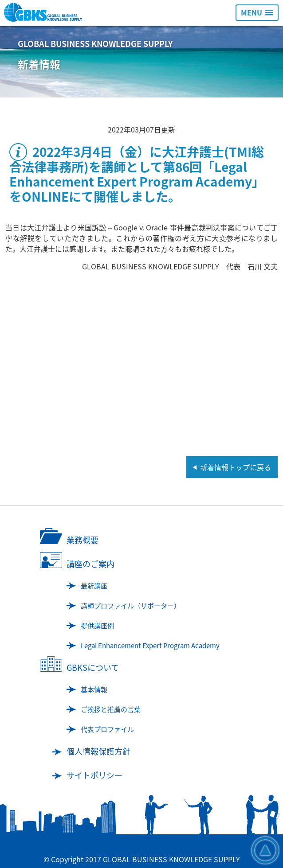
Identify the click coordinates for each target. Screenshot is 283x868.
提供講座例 (97, 626)
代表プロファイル (107, 729)
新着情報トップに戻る (236, 467)
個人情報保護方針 (98, 751)
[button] (257, 13)
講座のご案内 (90, 564)
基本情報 (94, 689)
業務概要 (83, 540)
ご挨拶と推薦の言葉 (111, 709)
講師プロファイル (131, 606)
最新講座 (94, 586)
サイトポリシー (94, 775)
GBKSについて (93, 668)
